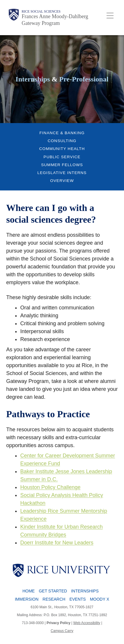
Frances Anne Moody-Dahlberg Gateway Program (55, 20)
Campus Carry (62, 631)
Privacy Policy (58, 623)
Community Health (62, 149)
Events (77, 599)
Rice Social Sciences (41, 11)
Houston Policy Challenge (50, 487)
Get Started (53, 591)
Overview (62, 181)
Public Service (62, 157)
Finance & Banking (62, 133)
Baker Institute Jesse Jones (53, 471)
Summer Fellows (62, 165)
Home (29, 591)
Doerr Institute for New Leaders (57, 543)
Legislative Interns (62, 173)
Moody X (99, 599)
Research (54, 599)
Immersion (27, 599)
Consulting (62, 141)
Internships (85, 591)
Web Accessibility (87, 623)
